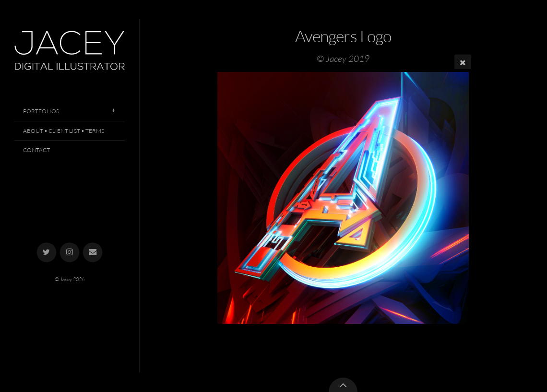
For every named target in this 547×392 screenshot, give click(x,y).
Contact (36, 150)
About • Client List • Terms (64, 131)
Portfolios (41, 111)
